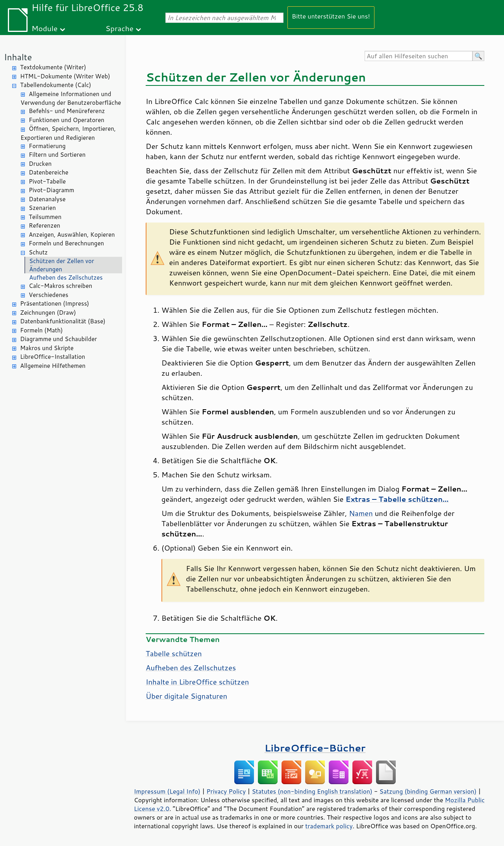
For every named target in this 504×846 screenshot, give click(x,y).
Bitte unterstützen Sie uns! (331, 16)
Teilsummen (45, 217)
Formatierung (47, 146)
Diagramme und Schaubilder (58, 339)
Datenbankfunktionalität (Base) (63, 321)
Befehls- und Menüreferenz (67, 111)
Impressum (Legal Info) (167, 791)
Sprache (120, 28)
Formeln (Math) (41, 330)
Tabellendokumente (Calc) (56, 85)
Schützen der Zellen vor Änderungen (62, 265)
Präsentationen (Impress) (55, 303)
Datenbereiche (49, 172)
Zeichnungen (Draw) (48, 313)
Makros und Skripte (47, 348)
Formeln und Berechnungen (66, 243)
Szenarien (42, 208)
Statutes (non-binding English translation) (312, 791)
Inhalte (18, 57)
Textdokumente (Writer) (53, 67)
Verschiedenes (49, 295)
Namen (361, 513)
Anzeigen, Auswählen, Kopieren (72, 235)
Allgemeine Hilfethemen (53, 366)
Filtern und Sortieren (57, 155)
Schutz (38, 252)
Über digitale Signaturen (186, 696)
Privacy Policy (226, 791)
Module (44, 28)
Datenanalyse (47, 199)
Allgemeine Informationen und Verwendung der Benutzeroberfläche (71, 98)
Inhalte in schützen (197, 682)
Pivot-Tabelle (47, 181)
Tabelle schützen (174, 653)
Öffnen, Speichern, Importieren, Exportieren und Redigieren (68, 133)
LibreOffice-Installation (53, 357)
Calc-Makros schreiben (60, 286)
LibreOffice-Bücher (315, 748)
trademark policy (329, 826)
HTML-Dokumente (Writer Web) (65, 76)
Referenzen (44, 225)
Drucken (40, 164)
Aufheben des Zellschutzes (66, 277)
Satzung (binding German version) (428, 791)
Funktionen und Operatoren (67, 120)
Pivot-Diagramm (51, 190)
